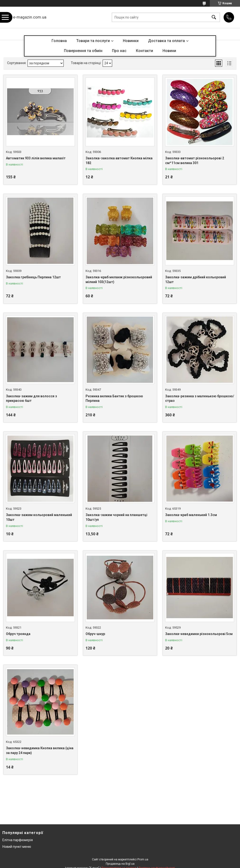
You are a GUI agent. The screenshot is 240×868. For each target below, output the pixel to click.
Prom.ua (143, 859)
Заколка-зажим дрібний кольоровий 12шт (196, 280)
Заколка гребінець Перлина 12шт (33, 277)
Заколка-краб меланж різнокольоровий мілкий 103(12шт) (119, 280)
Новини (169, 51)
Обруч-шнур (95, 634)
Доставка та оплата (166, 41)
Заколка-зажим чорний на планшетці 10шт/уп (116, 517)
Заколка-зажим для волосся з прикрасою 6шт (31, 398)
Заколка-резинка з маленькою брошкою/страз (200, 398)
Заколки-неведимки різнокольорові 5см (199, 634)
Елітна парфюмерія (18, 840)
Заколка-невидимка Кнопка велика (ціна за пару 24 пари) (40, 750)
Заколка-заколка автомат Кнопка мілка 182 (119, 161)
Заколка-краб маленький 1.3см (191, 515)
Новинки (131, 41)
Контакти (144, 51)
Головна (59, 41)
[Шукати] (214, 17)
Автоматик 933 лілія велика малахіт (36, 158)
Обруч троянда (18, 634)
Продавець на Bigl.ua (120, 864)
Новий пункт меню (17, 847)
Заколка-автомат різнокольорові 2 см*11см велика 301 (195, 161)
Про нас (119, 51)
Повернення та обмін (83, 51)
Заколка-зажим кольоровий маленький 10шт (39, 517)
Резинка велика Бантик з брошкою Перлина (114, 398)
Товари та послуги (93, 41)
